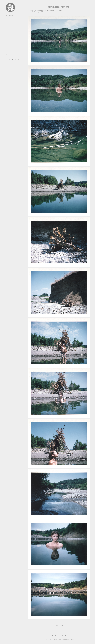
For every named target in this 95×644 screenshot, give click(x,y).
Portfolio (7, 26)
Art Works (8, 44)
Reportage (8, 32)
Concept (7, 49)
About (7, 54)
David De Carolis (10, 15)
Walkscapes (8, 38)
